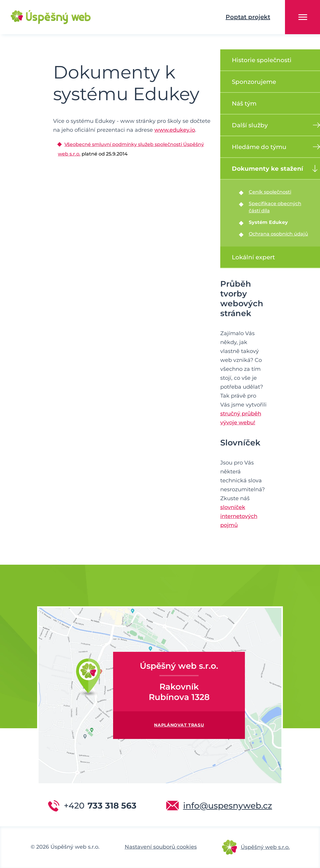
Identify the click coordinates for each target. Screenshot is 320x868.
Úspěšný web (42, 17)
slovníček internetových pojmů (239, 516)
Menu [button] (303, 17)
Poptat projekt (248, 17)
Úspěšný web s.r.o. (265, 847)
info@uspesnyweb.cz (228, 806)
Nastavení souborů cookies (161, 847)
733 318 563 (100, 806)
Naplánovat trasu (179, 725)
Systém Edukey (268, 222)
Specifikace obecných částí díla (275, 207)
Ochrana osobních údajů (278, 234)
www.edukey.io (175, 130)
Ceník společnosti (270, 192)
